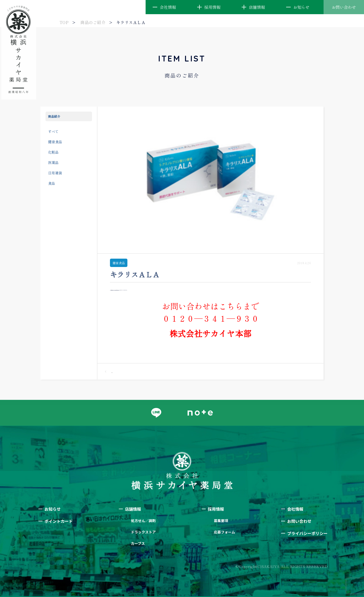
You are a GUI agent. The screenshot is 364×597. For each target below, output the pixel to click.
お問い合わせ (344, 7)
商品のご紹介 (93, 22)
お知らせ (301, 7)
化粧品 (53, 152)
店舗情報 (257, 7)
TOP (64, 22)
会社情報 (168, 7)
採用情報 (212, 7)
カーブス (138, 543)
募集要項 (221, 521)
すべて (53, 131)
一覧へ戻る (109, 372)
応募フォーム (224, 532)
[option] (211, 180)
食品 (52, 183)
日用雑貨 (55, 173)
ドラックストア (143, 532)
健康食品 (55, 142)
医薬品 (53, 162)
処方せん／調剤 (143, 521)
